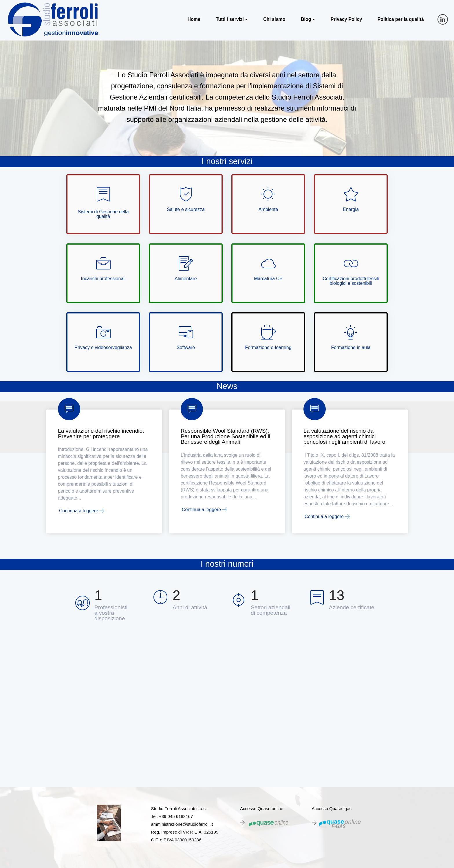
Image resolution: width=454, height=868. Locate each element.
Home (194, 19)
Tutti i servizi (230, 19)
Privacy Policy (346, 19)
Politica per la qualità (401, 19)
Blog (306, 19)
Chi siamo (274, 19)
